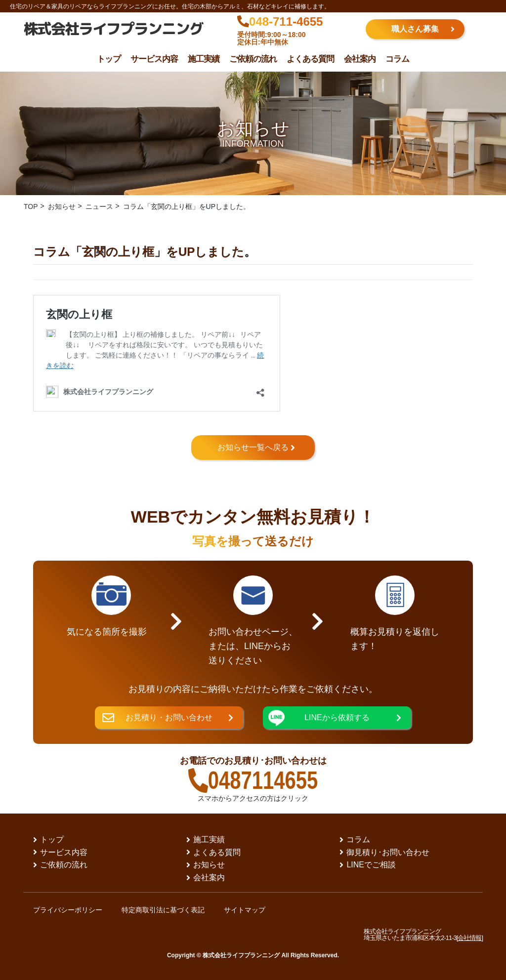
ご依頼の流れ (253, 59)
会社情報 (469, 938)
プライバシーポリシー (68, 910)
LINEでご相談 (372, 865)
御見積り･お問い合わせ (388, 852)
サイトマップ (246, 910)
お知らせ (210, 865)
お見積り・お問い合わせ (169, 717)
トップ (109, 59)
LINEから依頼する (337, 717)
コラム (397, 59)
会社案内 (360, 59)
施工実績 (204, 59)
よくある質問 (310, 59)
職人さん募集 (415, 29)
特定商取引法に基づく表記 (164, 910)
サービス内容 (154, 59)
